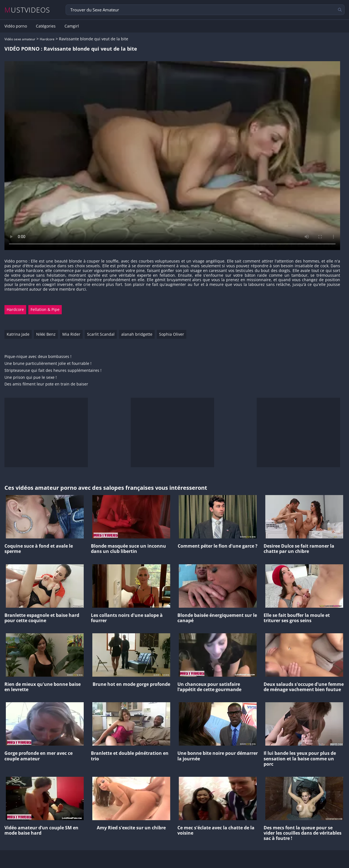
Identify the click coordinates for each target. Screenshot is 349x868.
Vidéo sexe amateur (20, 39)
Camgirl (72, 26)
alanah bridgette (137, 334)
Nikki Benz (46, 334)
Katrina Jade (18, 334)
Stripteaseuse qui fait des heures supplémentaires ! (53, 371)
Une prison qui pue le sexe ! (31, 378)
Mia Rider (71, 334)
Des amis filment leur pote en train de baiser (46, 384)
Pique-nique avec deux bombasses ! (38, 357)
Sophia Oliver (172, 334)
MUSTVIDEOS (27, 10)
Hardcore (47, 39)
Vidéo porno (16, 26)
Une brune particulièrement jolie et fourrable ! (48, 364)
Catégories (46, 26)
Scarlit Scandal (101, 334)
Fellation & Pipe (45, 309)
